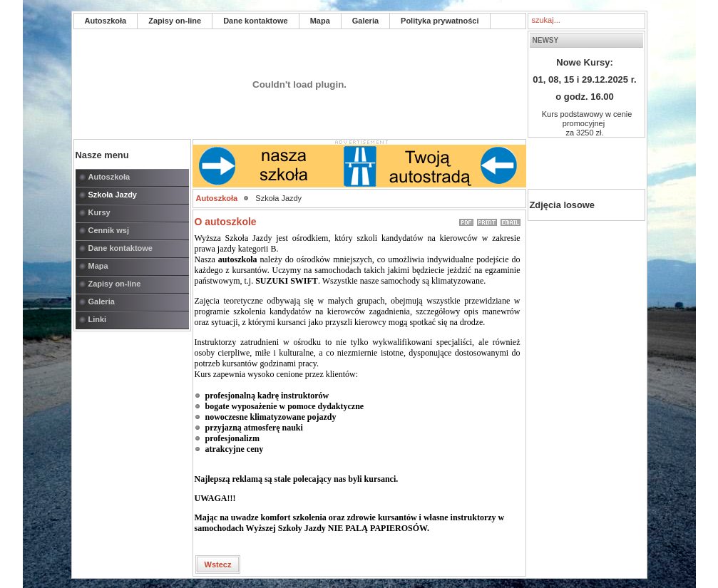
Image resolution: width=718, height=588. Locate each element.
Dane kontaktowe (255, 21)
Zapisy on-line (175, 21)
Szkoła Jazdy (113, 195)
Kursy (99, 212)
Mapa (320, 21)
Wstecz (218, 564)
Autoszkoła (106, 21)
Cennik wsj (109, 230)
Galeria (365, 21)
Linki (98, 319)
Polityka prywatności (440, 21)
